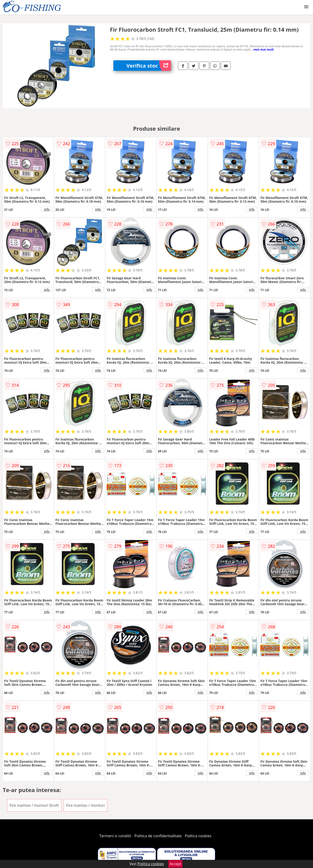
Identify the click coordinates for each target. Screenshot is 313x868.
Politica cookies (198, 836)
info (47, 209)
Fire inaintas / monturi (85, 805)
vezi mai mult (264, 49)
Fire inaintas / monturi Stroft (34, 805)
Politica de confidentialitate (158, 836)
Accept (175, 864)
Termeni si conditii (115, 836)
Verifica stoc (149, 66)
